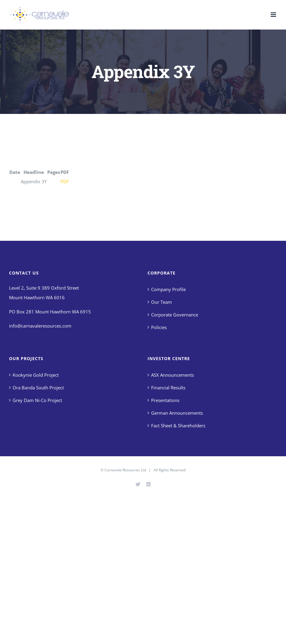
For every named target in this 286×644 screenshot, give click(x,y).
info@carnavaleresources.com (40, 326)
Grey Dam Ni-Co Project (37, 400)
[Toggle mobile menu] (274, 15)
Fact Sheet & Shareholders (178, 426)
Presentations (165, 400)
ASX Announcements (173, 375)
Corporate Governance (175, 315)
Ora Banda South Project (38, 388)
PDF (65, 181)
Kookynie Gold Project (36, 375)
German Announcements (177, 413)
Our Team (162, 302)
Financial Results (168, 388)
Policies (159, 327)
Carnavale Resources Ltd (125, 470)
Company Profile (168, 289)
